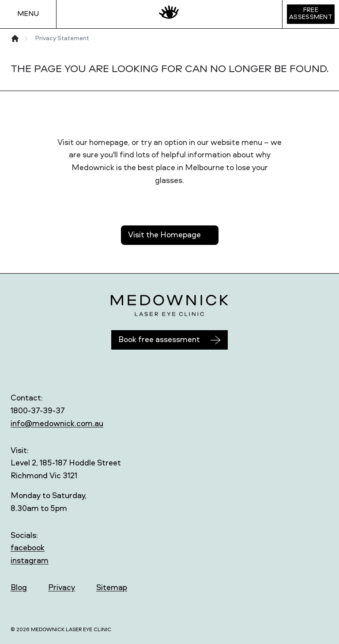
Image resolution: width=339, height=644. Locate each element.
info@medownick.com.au (57, 424)
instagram (30, 561)
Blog (19, 588)
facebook (28, 548)
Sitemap (112, 588)
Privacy (62, 588)
